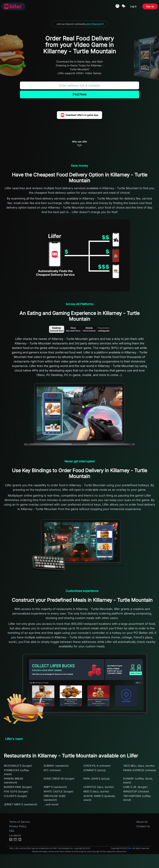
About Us (142, 822)
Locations (15, 835)
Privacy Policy (18, 826)
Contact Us (143, 826)
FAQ (12, 831)
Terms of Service (19, 822)
